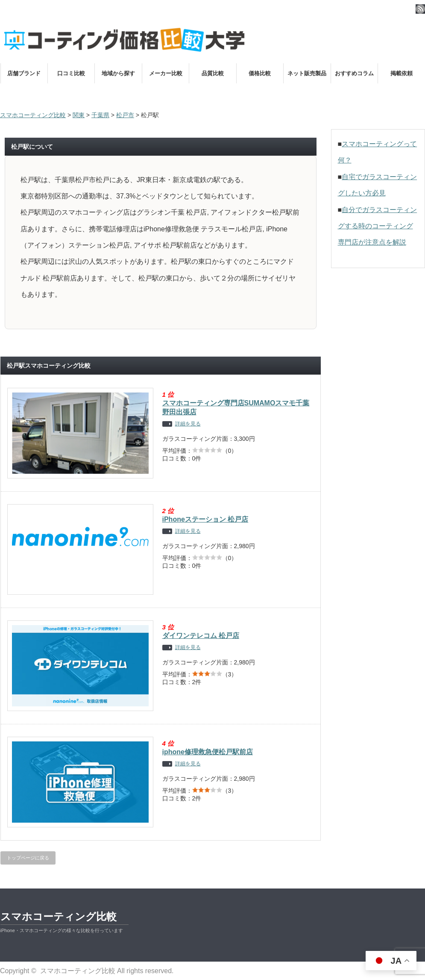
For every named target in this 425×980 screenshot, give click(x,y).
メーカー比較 (166, 73)
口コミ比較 (71, 73)
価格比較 (260, 73)
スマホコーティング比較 (59, 917)
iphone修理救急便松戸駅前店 (208, 752)
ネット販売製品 (307, 73)
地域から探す (118, 73)
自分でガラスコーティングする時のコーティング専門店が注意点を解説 (378, 226)
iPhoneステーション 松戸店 (205, 519)
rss (420, 9)
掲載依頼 (402, 73)
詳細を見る (188, 424)
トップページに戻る (28, 858)
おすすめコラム (354, 73)
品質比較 (213, 73)
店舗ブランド (24, 73)
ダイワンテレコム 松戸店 (201, 636)
